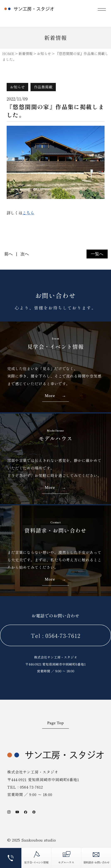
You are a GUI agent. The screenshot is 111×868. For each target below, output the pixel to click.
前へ (9, 254)
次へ (25, 254)
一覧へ (97, 254)
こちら (28, 213)
